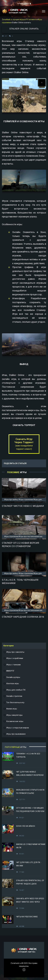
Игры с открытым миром (16, 728)
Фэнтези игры (11, 684)
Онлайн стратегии (13, 696)
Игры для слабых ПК (14, 690)
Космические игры (13, 721)
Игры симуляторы (13, 715)
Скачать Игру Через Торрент (24, 444)
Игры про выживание (15, 734)
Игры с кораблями (13, 658)
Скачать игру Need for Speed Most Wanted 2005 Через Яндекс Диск (30, 902)
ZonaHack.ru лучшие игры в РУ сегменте (19, 19)
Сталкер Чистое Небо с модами (23, 506)
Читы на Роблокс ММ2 (27, 917)
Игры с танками (12, 665)
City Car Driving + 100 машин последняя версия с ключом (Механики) (30, 811)
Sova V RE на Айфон (26, 826)
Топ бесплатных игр (14, 703)
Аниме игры (10, 709)
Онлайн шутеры (12, 677)
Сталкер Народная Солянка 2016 (23, 617)
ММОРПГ (9, 671)
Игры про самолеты (14, 652)
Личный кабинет (24, 4)
